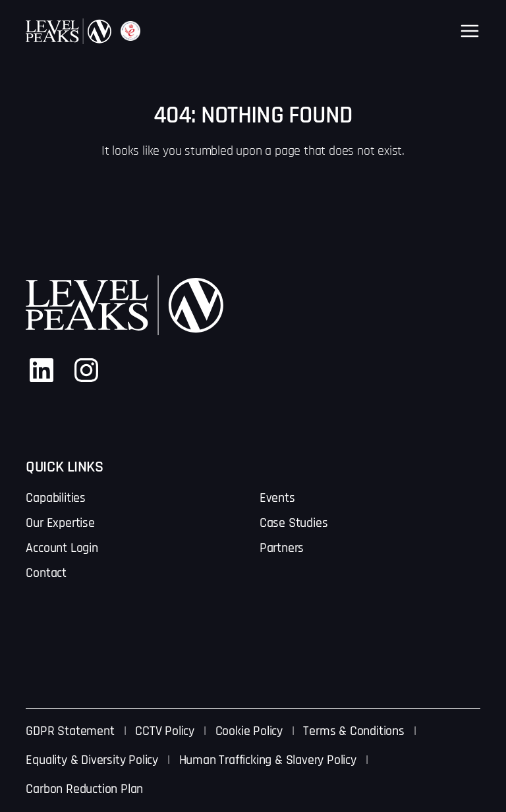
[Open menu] (470, 31)
